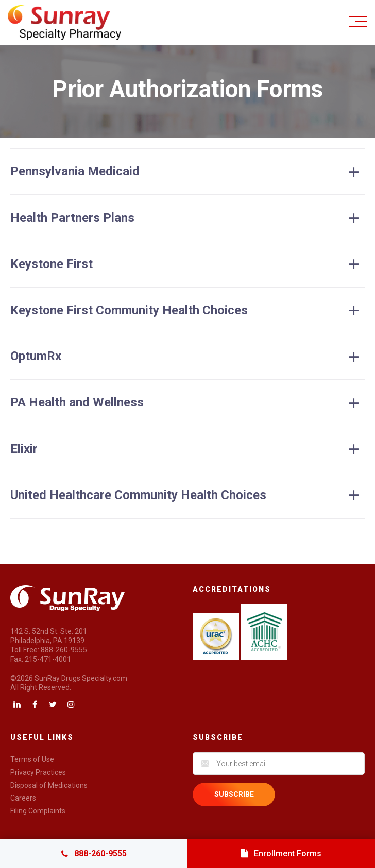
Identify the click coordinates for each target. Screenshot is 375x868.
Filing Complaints (38, 811)
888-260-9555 (94, 853)
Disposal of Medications (49, 785)
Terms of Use (32, 759)
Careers (23, 798)
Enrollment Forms (281, 853)
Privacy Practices (38, 772)
